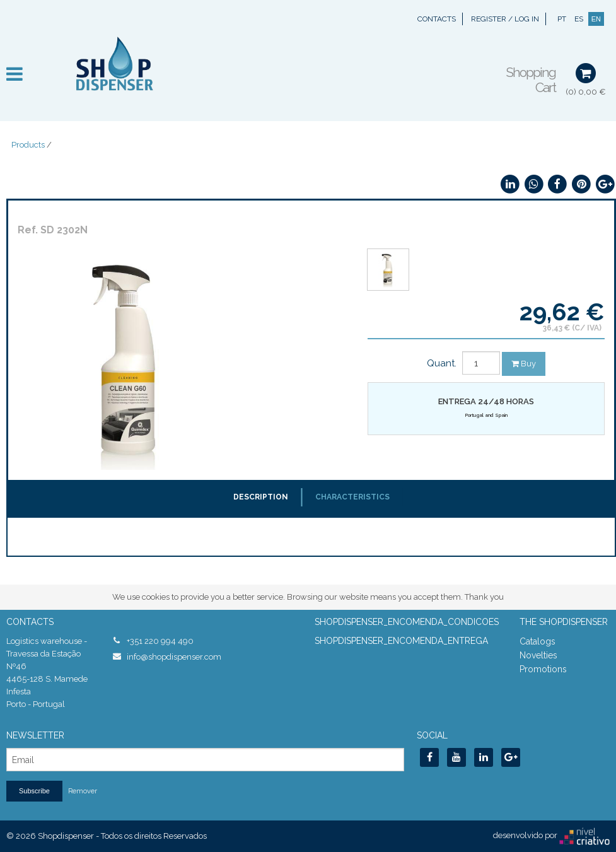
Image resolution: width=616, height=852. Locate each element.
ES (579, 19)
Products (28, 145)
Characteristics (352, 497)
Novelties (538, 655)
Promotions (543, 669)
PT (562, 19)
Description (261, 497)
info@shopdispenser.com (174, 657)
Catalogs (538, 641)
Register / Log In (505, 19)
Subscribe (34, 791)
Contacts (437, 19)
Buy (524, 364)
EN (596, 19)
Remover (83, 791)
